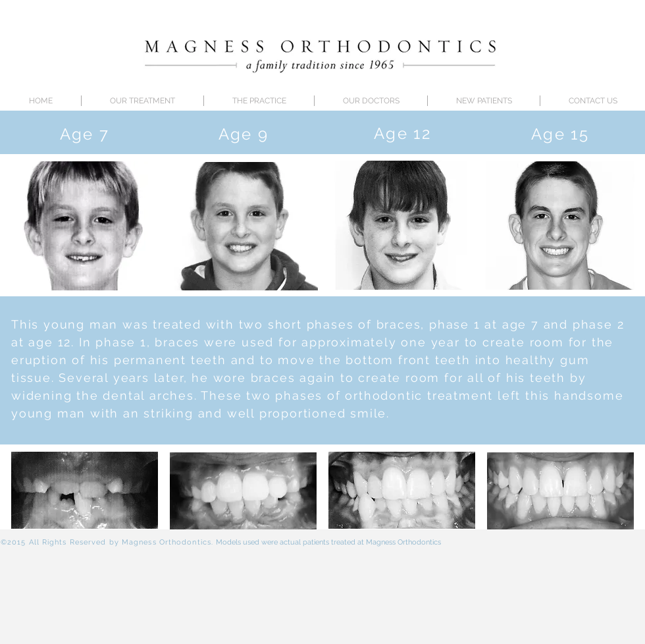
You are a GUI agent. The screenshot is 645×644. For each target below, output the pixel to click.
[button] (371, 101)
